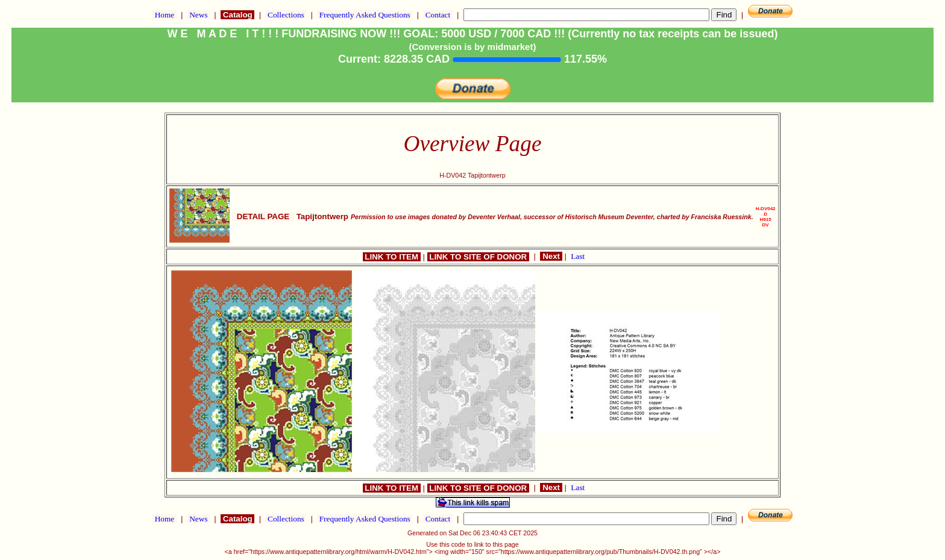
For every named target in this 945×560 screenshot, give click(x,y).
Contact (438, 15)
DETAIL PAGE (263, 216)
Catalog (237, 15)
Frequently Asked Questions (365, 15)
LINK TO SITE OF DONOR (478, 257)
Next (551, 256)
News (199, 15)
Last (578, 256)
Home (164, 15)
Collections (286, 15)
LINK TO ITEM (392, 257)
